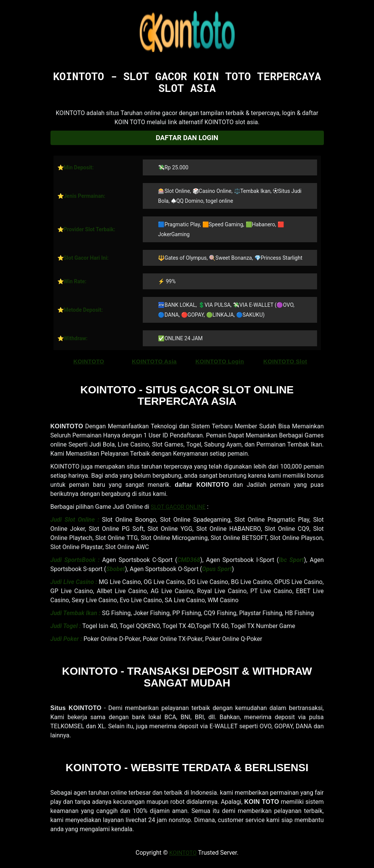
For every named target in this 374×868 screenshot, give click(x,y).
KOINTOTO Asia (154, 361)
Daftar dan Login (187, 138)
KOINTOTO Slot (285, 361)
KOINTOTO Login (220, 361)
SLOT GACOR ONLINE (178, 507)
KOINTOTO (89, 361)
